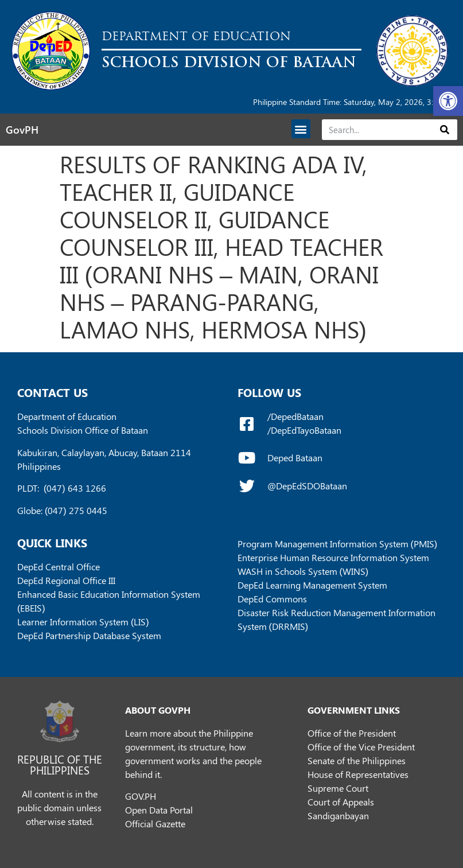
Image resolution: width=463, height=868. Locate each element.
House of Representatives (358, 774)
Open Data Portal (159, 810)
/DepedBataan (295, 416)
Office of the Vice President (361, 747)
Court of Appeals (341, 802)
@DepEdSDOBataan (307, 486)
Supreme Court (338, 788)
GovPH (22, 130)
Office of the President (352, 733)
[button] (448, 101)
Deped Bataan (295, 458)
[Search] (445, 130)
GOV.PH (141, 796)
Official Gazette (155, 824)
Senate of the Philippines (357, 760)
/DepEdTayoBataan (304, 430)
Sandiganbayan (338, 816)
